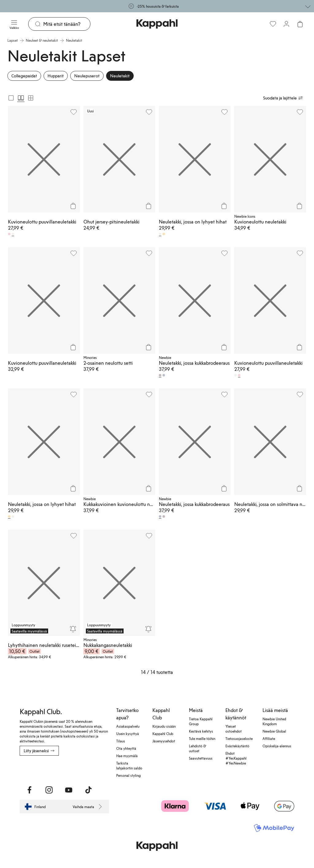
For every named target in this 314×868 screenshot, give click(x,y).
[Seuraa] (73, 629)
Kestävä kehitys (201, 731)
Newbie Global (274, 731)
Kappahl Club (163, 734)
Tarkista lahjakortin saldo (129, 765)
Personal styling (128, 775)
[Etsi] (67, 24)
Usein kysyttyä (128, 734)
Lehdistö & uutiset (197, 748)
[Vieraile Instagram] (49, 790)
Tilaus (121, 741)
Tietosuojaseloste (239, 738)
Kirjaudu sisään (164, 726)
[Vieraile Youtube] (69, 790)
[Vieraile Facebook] (29, 790)
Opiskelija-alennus (277, 746)
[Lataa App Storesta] (24, 769)
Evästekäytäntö (237, 746)
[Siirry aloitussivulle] (157, 24)
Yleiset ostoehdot (234, 729)
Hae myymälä (127, 756)
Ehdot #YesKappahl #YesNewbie (236, 758)
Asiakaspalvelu (128, 726)
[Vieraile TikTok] (88, 790)
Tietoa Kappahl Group (201, 721)
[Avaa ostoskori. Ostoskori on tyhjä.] (300, 24)
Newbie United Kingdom (274, 721)
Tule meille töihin (202, 738)
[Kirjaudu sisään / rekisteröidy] (286, 24)
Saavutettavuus (201, 758)
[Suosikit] (273, 24)
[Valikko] (14, 24)
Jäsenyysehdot (164, 741)
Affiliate (269, 738)
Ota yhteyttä (126, 748)
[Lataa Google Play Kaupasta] (34, 769)
